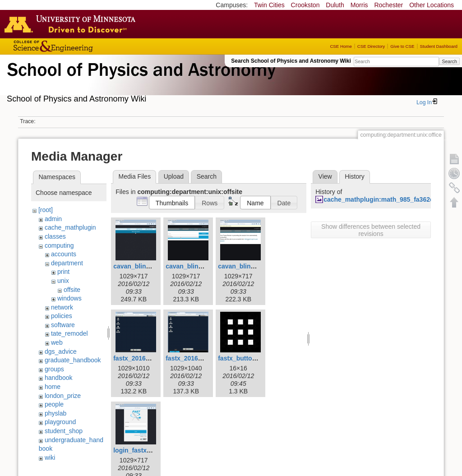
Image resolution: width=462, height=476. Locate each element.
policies (62, 316)
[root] (46, 210)
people (54, 404)
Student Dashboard (439, 46)
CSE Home (341, 46)
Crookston (305, 5)
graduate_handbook (73, 360)
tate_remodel (69, 333)
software (63, 325)
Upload (174, 176)
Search (449, 61)
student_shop (64, 431)
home (53, 387)
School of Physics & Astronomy (140, 80)
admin (53, 219)
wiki (50, 458)
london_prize (63, 396)
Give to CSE (402, 46)
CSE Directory (371, 46)
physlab (55, 413)
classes (55, 236)
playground (60, 422)
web (57, 342)
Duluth (335, 5)
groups (54, 369)
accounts (64, 254)
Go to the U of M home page (72, 24)
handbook (59, 378)
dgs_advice (61, 351)
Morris (359, 5)
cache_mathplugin (70, 227)
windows (69, 298)
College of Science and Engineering (81, 46)
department (67, 263)
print (63, 272)
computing (59, 245)
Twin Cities (269, 5)
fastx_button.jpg (243, 358)
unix (63, 281)
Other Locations (432, 5)
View (325, 176)
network (62, 307)
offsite (72, 290)
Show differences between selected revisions (371, 230)
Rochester (388, 5)
